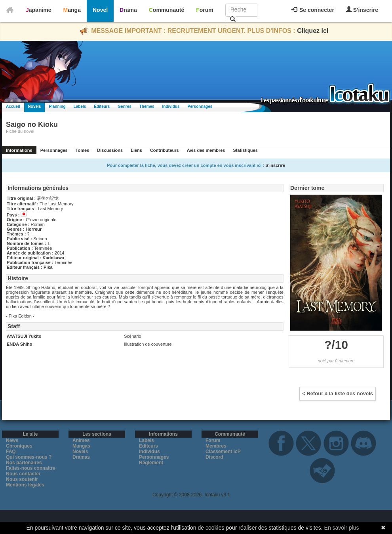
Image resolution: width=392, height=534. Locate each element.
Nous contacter (23, 474)
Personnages (200, 106)
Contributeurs (165, 150)
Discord (214, 457)
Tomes (83, 150)
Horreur (34, 229)
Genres (124, 106)
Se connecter (313, 10)
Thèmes (147, 106)
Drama (128, 10)
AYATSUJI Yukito (24, 336)
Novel (100, 10)
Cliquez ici (313, 31)
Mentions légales (25, 485)
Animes (81, 440)
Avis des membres (206, 150)
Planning (57, 106)
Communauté (167, 10)
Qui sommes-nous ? (29, 457)
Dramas (81, 457)
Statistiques (245, 150)
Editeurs (148, 446)
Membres (216, 446)
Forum (205, 10)
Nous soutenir (22, 479)
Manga (72, 10)
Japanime (39, 10)
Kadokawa (53, 258)
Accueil (13, 106)
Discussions (110, 150)
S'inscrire (362, 10)
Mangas (81, 446)
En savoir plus (342, 528)
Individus (171, 106)
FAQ (11, 452)
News (12, 440)
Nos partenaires (24, 463)
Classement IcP (223, 452)
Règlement (151, 463)
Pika (48, 267)
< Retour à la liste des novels (338, 393)
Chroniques (19, 446)
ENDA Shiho (19, 344)
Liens (136, 150)
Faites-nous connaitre (31, 468)
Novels (35, 106)
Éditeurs (102, 106)
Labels (80, 106)
